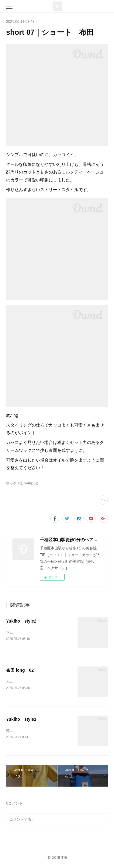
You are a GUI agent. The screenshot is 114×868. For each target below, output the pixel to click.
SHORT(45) (14, 483)
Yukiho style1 (21, 720)
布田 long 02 (20, 670)
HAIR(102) (31, 483)
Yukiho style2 (21, 621)
